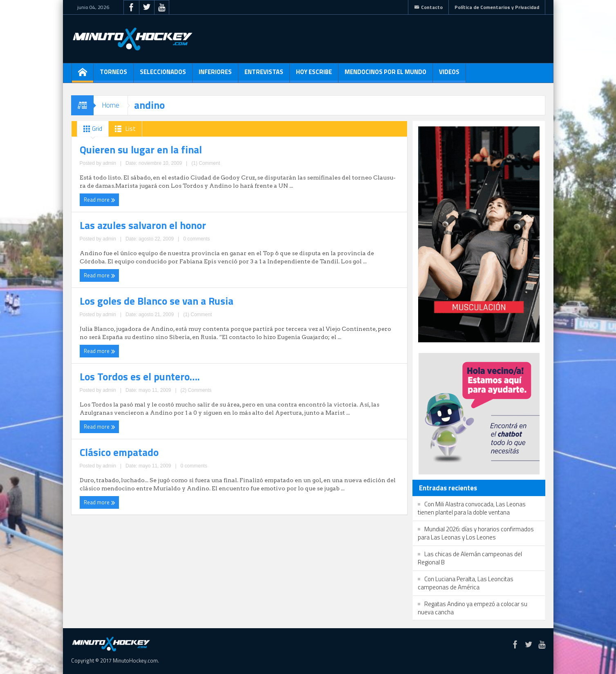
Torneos (113, 75)
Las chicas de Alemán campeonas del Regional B (470, 558)
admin (137, 183)
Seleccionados (163, 75)
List (124, 129)
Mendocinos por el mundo (385, 75)
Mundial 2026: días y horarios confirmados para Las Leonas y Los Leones (476, 533)
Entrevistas (264, 75)
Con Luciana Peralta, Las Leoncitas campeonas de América (466, 583)
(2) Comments (319, 264)
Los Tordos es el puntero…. (290, 229)
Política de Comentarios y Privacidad (497, 7)
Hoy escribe (314, 75)
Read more (97, 198)
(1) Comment (161, 183)
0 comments (320, 191)
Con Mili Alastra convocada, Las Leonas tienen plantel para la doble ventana (472, 508)
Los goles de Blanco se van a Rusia (134, 229)
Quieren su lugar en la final (122, 148)
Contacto (428, 7)
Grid (91, 129)
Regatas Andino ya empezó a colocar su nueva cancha (473, 608)
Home (111, 105)
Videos (449, 75)
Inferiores (215, 75)
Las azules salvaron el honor (292, 148)
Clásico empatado (107, 302)
